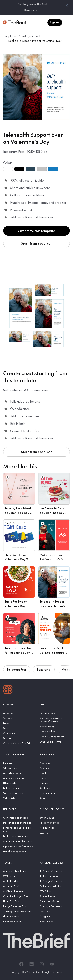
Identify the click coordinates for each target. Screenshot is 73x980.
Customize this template (37, 231)
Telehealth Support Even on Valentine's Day (35, 41)
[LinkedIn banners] (18, 788)
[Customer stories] (55, 809)
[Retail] (55, 798)
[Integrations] (55, 921)
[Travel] (55, 778)
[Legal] (55, 705)
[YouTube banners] (18, 793)
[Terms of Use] (55, 713)
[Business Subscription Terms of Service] (55, 720)
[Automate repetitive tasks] (18, 841)
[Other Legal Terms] (55, 742)
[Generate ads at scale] (18, 818)
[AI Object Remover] (18, 891)
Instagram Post (31, 36)
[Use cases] (18, 809)
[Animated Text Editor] (18, 871)
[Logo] (8, 690)
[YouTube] (52, 964)
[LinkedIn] (32, 964)
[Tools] (18, 863)
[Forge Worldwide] (55, 823)
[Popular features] (55, 863)
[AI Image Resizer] (18, 886)
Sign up (55, 22)
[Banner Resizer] (55, 896)
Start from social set (36, 243)
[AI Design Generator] (55, 881)
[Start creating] (18, 754)
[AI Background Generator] (18, 911)
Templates (10, 36)
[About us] (18, 713)
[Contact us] (18, 733)
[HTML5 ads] (18, 783)
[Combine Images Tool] (18, 896)
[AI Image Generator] (55, 906)
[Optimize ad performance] (18, 846)
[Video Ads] (18, 798)
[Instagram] (42, 964)
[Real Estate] (55, 788)
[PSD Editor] (55, 891)
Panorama (44, 670)
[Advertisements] (18, 773)
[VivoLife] (55, 833)
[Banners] (18, 763)
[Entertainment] (55, 793)
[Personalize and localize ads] (18, 829)
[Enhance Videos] (18, 921)
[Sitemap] (18, 738)
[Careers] (18, 718)
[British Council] (55, 818)
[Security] (18, 728)
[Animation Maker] (55, 901)
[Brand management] (18, 851)
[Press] (18, 723)
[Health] (55, 773)
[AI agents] (55, 916)
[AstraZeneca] (55, 828)
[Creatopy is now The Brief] (18, 743)
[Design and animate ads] (18, 823)
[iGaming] (55, 768)
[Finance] (55, 783)
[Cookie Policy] (55, 731)
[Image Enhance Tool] (18, 906)
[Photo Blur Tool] (18, 901)
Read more (31, 10)
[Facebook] (21, 964)
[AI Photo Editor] (18, 881)
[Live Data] (55, 911)
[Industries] (55, 754)
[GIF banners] (18, 768)
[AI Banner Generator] (55, 871)
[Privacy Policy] (55, 726)
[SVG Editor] (18, 876)
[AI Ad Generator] (55, 876)
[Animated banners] (18, 778)
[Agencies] (55, 763)
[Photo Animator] (18, 916)
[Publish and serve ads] (18, 836)
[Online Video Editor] (55, 886)
